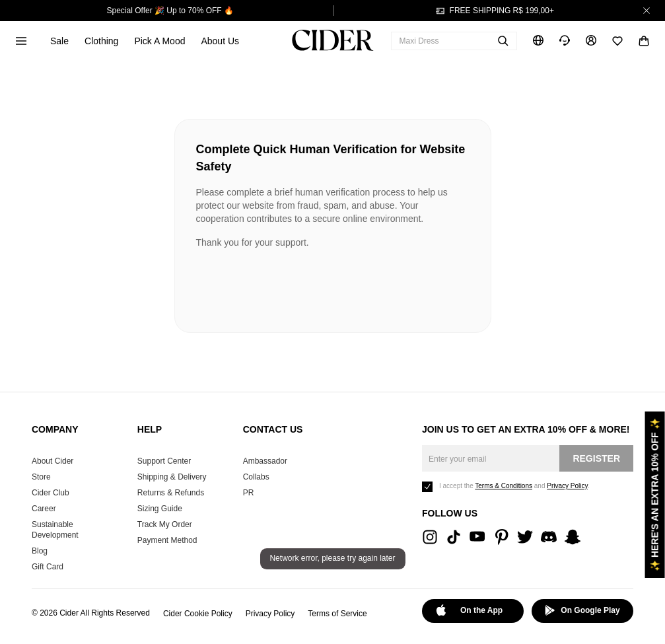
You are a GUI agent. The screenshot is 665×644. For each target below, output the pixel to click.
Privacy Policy (270, 614)
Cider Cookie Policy (198, 614)
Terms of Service (337, 614)
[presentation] (297, 285)
